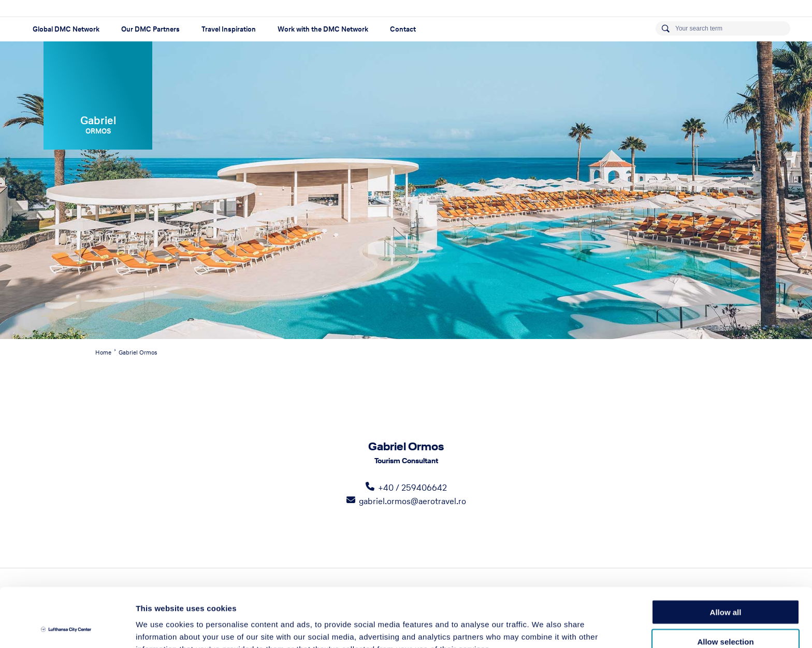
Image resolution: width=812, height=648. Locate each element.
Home (103, 352)
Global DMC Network (66, 29)
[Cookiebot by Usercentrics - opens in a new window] (67, 628)
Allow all (726, 557)
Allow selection (725, 586)
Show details (543, 628)
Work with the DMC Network (323, 29)
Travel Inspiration (229, 29)
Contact (403, 29)
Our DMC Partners (150, 29)
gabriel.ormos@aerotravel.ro (412, 501)
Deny (726, 615)
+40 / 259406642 (412, 488)
